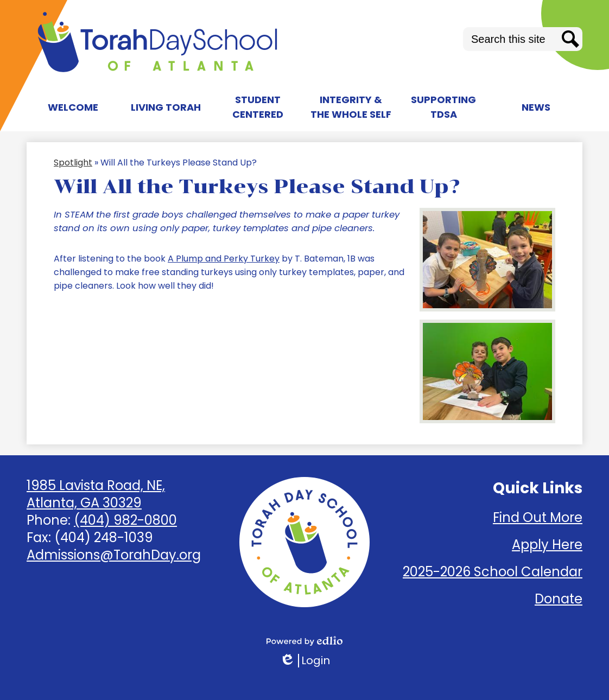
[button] (73, 107)
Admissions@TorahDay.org (114, 555)
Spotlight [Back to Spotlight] (73, 163)
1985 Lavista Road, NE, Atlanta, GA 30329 (96, 494)
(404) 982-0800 (125, 520)
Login (305, 661)
